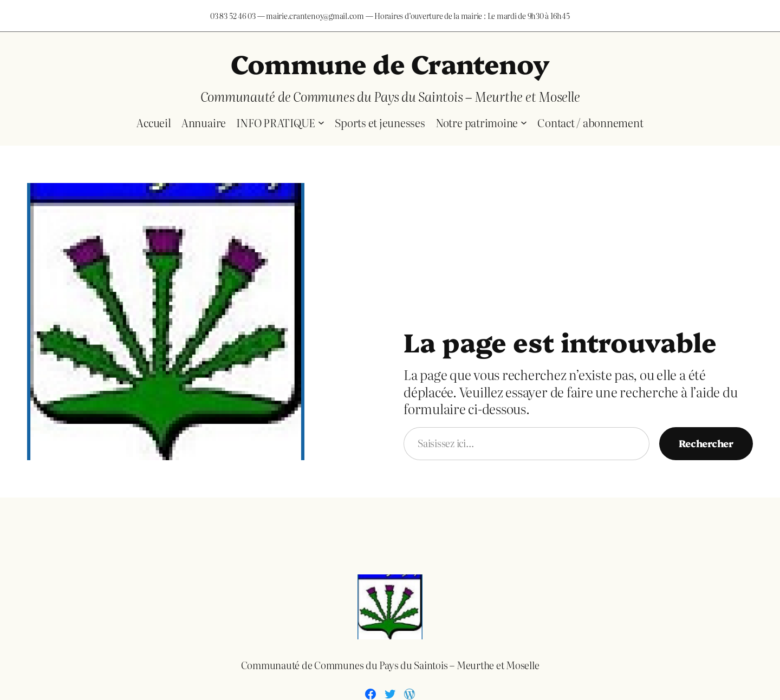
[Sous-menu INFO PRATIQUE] (321, 122)
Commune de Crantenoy (390, 63)
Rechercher (706, 443)
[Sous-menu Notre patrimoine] (524, 122)
